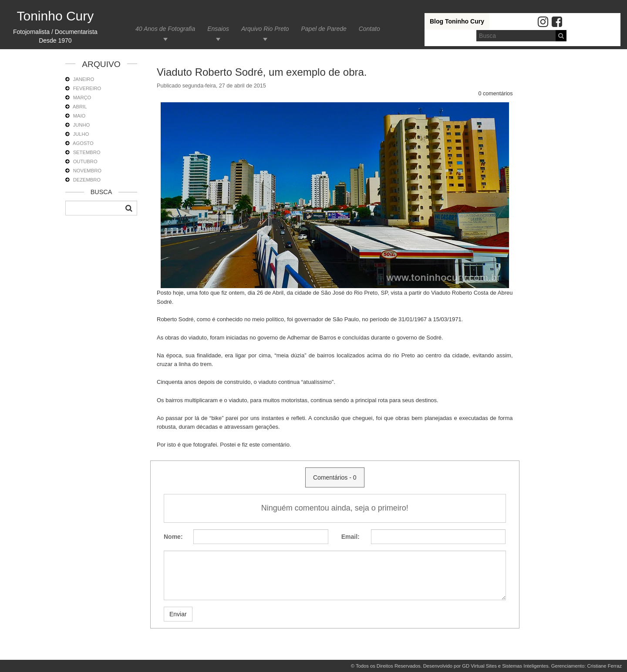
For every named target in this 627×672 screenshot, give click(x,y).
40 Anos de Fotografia (165, 29)
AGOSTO (83, 143)
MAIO (79, 116)
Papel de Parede (324, 29)
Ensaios (218, 29)
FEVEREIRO (87, 88)
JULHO (81, 134)
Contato (369, 29)
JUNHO (82, 125)
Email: (351, 537)
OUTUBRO (85, 161)
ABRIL (80, 107)
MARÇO (82, 97)
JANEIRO (84, 79)
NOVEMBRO (87, 171)
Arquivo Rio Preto (265, 29)
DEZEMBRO (87, 180)
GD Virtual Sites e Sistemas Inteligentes (505, 666)
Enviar (178, 614)
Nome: (173, 537)
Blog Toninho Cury (457, 21)
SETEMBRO (87, 152)
